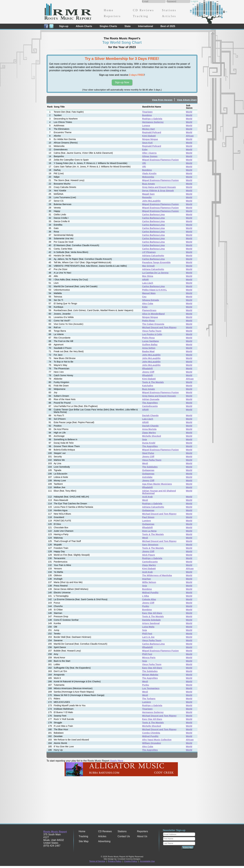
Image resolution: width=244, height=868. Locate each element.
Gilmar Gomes (150, 156)
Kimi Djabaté (149, 136)
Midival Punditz (150, 593)
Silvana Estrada (151, 300)
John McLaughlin (151, 201)
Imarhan (147, 579)
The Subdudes (150, 467)
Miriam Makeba (150, 675)
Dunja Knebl (149, 443)
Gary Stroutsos (150, 545)
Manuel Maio (149, 293)
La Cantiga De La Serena (155, 273)
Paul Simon (148, 517)
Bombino (147, 115)
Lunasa (146, 126)
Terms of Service (97, 861)
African (190, 136)
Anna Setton (149, 348)
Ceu (144, 297)
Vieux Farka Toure (152, 331)
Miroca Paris (149, 658)
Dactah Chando (150, 415)
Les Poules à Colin (152, 334)
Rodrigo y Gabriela (152, 119)
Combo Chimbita (151, 733)
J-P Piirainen (149, 252)
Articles (169, 16)
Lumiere (147, 521)
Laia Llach (148, 283)
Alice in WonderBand (153, 314)
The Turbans (149, 699)
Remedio (147, 197)
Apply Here (117, 761)
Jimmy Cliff (148, 372)
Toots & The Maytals (153, 382)
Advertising (104, 841)
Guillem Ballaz (150, 345)
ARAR (145, 280)
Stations (169, 10)
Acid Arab (147, 497)
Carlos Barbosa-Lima (154, 215)
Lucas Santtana (150, 341)
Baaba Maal (148, 351)
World (189, 112)
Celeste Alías (149, 599)
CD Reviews (143, 10)
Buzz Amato (149, 184)
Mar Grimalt (148, 266)
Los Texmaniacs (151, 688)
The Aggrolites (150, 403)
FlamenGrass (149, 310)
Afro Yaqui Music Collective (157, 740)
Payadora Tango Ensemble (156, 262)
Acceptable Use (147, 861)
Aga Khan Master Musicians (157, 484)
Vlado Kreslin (149, 173)
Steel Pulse (148, 453)
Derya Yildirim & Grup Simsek (158, 191)
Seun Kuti (147, 143)
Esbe (145, 149)
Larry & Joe (148, 637)
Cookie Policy (131, 861)
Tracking (141, 16)
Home (109, 10)
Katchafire (148, 386)
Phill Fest (147, 634)
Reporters (112, 16)
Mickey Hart (149, 129)
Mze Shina (148, 276)
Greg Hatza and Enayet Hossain (159, 187)
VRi (144, 163)
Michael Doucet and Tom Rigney (159, 327)
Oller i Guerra (149, 153)
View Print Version (162, 100)
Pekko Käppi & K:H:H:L (155, 290)
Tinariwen (147, 112)
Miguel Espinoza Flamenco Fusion (161, 160)
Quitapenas (148, 470)
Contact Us (124, 836)
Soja (145, 439)
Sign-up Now (122, 82)
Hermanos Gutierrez (153, 122)
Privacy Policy (115, 861)
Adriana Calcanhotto (153, 256)
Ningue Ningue (150, 139)
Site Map (83, 841)
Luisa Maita (148, 627)
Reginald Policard (152, 132)
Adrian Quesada (151, 399)
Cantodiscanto (150, 406)
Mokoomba (148, 177)
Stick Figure (149, 555)
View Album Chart (187, 100)
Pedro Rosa (148, 321)
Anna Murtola (149, 429)
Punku (146, 606)
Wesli (145, 463)
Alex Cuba (148, 303)
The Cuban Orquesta (153, 324)
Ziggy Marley (149, 433)
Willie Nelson (149, 582)
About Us (142, 836)
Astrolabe (147, 477)
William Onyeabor (152, 743)
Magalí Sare (148, 194)
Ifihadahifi (148, 369)
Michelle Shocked (152, 436)
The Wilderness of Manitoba (157, 575)
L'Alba (146, 596)
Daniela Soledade (151, 620)
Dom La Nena (149, 531)
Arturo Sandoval (151, 623)
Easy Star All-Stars (152, 613)
